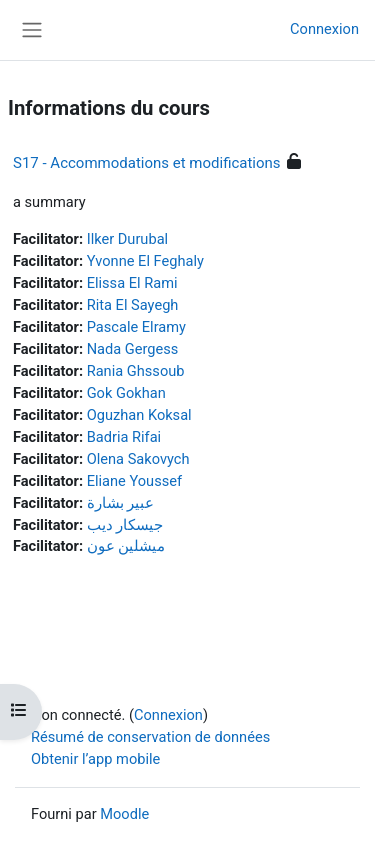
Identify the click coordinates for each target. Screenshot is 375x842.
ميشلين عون (126, 546)
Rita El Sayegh (133, 305)
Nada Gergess (133, 349)
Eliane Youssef (134, 481)
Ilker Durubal (127, 239)
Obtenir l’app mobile (95, 759)
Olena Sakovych (138, 459)
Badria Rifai (124, 437)
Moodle (124, 814)
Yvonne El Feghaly (145, 261)
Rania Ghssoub (136, 371)
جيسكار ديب (125, 525)
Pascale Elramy (136, 327)
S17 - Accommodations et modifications (147, 163)
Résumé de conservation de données (150, 737)
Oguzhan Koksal (139, 415)
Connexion (324, 29)
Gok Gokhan (126, 393)
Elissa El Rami (132, 283)
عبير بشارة (121, 503)
